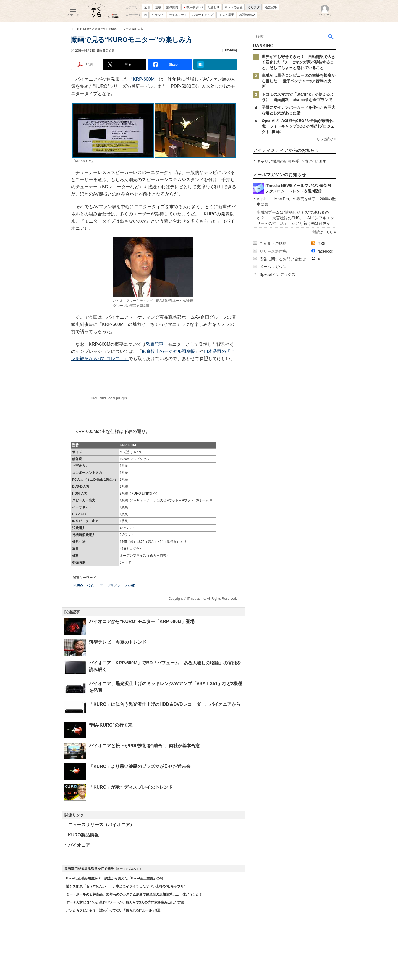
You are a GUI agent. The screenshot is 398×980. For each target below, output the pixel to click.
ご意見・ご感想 (273, 244)
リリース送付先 (273, 251)
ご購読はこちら (321, 232)
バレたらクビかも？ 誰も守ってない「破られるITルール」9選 (113, 910)
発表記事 (155, 344)
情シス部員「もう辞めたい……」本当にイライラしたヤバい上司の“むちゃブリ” (126, 886)
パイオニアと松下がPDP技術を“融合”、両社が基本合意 (144, 746)
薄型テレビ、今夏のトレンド (118, 642)
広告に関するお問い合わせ (283, 259)
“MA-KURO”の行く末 (111, 725)
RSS (322, 244)
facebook (325, 251)
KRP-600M (144, 79)
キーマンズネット (128, 869)
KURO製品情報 (83, 835)
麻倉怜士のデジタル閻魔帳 (168, 351)
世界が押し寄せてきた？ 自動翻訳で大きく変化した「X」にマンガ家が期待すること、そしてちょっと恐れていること (298, 62)
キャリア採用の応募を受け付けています (292, 161)
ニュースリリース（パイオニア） (101, 825)
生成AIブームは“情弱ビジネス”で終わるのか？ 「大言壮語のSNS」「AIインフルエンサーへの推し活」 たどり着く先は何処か (295, 218)
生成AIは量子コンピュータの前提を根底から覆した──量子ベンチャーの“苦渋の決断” (298, 81)
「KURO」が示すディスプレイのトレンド (131, 787)
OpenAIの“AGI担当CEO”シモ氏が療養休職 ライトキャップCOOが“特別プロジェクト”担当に (298, 126)
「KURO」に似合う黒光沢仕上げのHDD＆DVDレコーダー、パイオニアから (165, 704)
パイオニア (95, 586)
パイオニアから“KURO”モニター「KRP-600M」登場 (142, 621)
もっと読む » (326, 139)
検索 (331, 36)
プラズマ (114, 586)
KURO (78, 586)
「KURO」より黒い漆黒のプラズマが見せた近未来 (140, 766)
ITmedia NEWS (82, 29)
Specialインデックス (277, 274)
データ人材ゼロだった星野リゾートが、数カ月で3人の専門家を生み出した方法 (125, 902)
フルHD (130, 586)
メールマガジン (273, 267)
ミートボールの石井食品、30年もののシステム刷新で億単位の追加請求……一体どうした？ (134, 894)
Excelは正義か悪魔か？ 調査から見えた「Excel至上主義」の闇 (115, 878)
